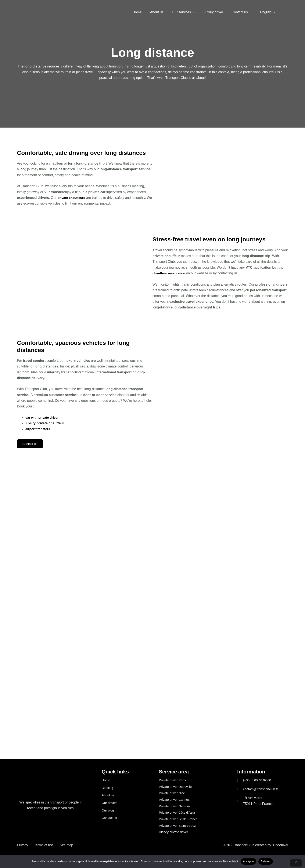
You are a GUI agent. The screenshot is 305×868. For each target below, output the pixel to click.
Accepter (249, 861)
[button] (199, 12)
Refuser (265, 861)
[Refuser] (296, 863)
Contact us (242, 12)
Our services (189, 12)
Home (146, 12)
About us (164, 12)
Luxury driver (218, 12)
